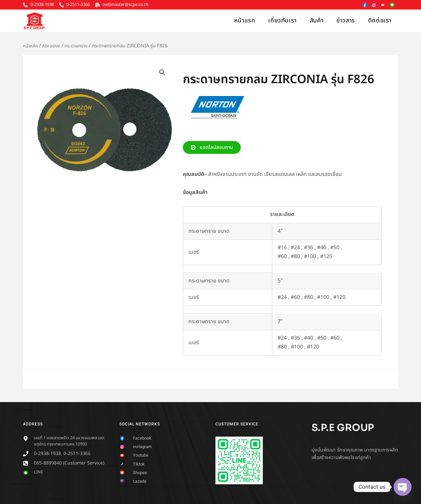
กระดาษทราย (80, 46)
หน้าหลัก (31, 46)
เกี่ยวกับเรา (282, 21)
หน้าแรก (245, 21)
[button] (162, 73)
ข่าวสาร (346, 21)
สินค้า (317, 21)
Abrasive (53, 46)
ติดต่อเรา (380, 21)
